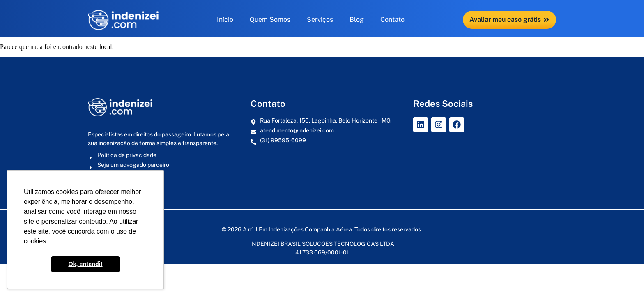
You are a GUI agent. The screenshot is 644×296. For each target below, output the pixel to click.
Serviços (320, 20)
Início (225, 20)
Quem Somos (270, 20)
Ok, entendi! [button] (85, 264)
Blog (357, 20)
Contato (392, 20)
